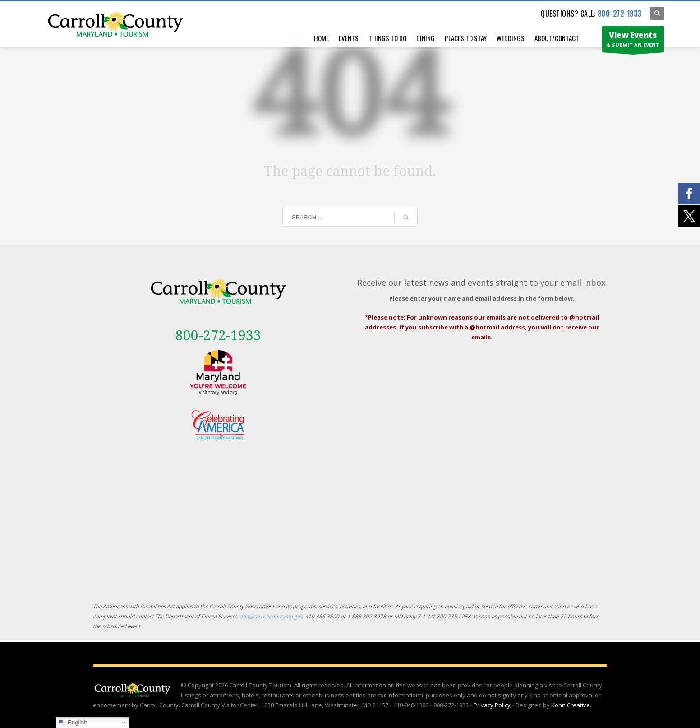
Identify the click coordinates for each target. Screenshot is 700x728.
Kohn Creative (571, 705)
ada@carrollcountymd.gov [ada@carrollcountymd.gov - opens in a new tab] (271, 616)
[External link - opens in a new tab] (218, 373)
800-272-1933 (619, 14)
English (73, 723)
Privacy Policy (492, 705)
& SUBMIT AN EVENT (633, 41)
